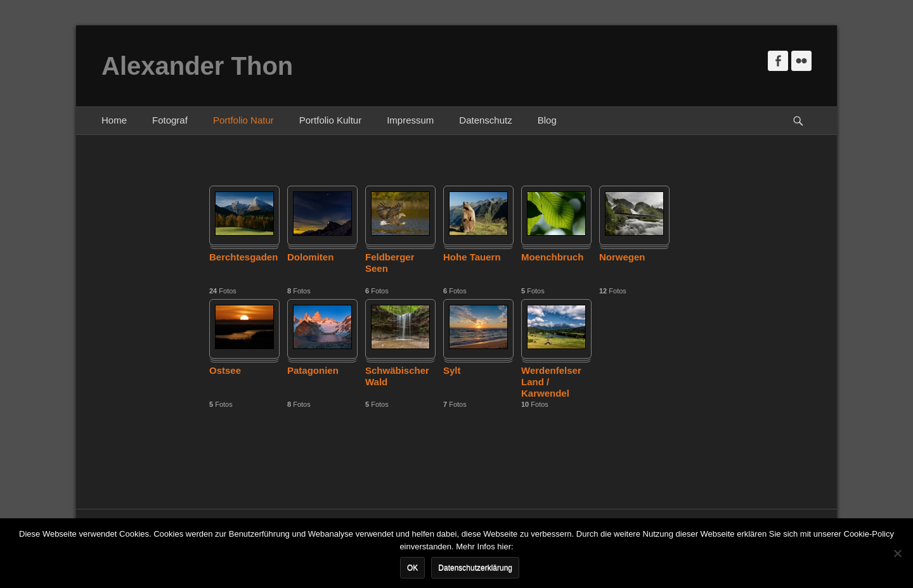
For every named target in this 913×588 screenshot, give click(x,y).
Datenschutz (485, 120)
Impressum (410, 120)
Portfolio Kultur (330, 120)
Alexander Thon (197, 66)
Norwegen (622, 257)
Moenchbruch (552, 257)
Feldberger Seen (390, 263)
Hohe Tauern (472, 257)
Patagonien (313, 370)
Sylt (452, 370)
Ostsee (225, 370)
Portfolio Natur (243, 120)
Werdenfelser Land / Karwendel (551, 382)
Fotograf (170, 120)
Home (114, 120)
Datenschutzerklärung (475, 568)
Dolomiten (310, 257)
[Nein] (897, 553)
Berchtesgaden (243, 257)
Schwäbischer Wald (397, 376)
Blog (547, 120)
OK (412, 568)
